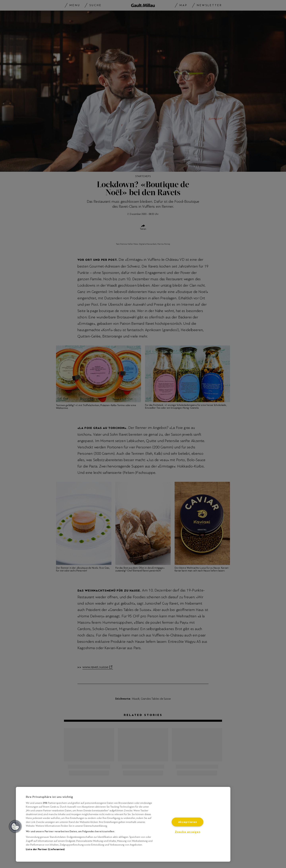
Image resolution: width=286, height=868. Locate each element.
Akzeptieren (188, 822)
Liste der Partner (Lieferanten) (45, 849)
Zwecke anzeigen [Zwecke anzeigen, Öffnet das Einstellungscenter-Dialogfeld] (188, 832)
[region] (123, 824)
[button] (15, 826)
